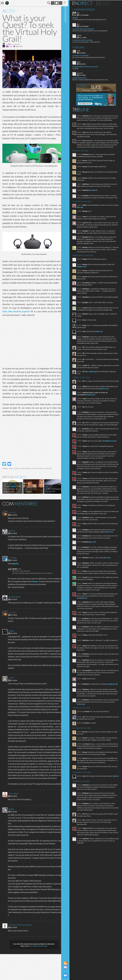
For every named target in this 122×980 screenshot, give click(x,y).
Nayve (82, 62)
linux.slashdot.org (94, 383)
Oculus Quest (48, 477)
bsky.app (90, 216)
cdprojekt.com (85, 275)
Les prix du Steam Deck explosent (87, 29)
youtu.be (84, 807)
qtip (82, 24)
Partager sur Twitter (4, 473)
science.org (89, 731)
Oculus (11, 477)
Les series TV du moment (84, 55)
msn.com (111, 581)
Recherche (46, 3)
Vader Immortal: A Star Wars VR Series (32, 477)
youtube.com (102, 343)
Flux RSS (69, 963)
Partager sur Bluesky (9, 473)
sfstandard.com (94, 407)
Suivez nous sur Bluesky (69, 975)
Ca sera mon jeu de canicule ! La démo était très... (90, 42)
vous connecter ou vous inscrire (37, 972)
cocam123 (84, 73)
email (10, 46)
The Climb (20, 317)
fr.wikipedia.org (92, 624)
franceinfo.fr (97, 196)
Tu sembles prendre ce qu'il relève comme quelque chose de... (93, 19)
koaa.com (84, 555)
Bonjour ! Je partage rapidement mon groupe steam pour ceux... (94, 79)
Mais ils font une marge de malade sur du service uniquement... (94, 30)
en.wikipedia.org (86, 712)
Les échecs (79, 68)
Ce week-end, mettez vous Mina (86, 40)
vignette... (16, 572)
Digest (107, 3)
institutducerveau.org (87, 457)
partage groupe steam (83, 78)
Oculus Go (17, 477)
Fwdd (82, 50)
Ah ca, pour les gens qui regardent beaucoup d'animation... (93, 57)
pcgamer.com (111, 400)
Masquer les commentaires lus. (61, 512)
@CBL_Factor (19, 46)
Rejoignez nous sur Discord (69, 967)
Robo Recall (30, 317)
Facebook (5, 477)
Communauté (69, 478)
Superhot (43, 317)
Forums (82, 47)
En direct (86, 3)
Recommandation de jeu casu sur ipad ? (89, 66)
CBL (9, 44)
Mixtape (79, 17)
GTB (82, 13)
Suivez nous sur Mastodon (69, 971)
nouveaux (35, 593)
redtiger (83, 35)
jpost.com (96, 565)
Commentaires (87, 9)
